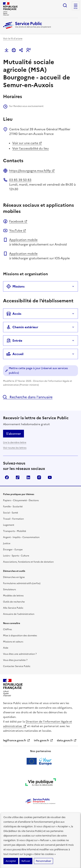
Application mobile (23, 240)
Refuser (26, 861)
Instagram (39, 477)
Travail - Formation (13, 519)
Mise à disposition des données (20, 636)
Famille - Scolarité (13, 507)
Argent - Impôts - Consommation (21, 537)
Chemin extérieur (22, 327)
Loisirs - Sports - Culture (16, 556)
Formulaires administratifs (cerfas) (22, 583)
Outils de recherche (14, 602)
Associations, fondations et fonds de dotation (28, 562)
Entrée (14, 341)
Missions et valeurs (13, 642)
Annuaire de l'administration (19, 614)
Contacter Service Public (17, 666)
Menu (76, 8)
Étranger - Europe (13, 550)
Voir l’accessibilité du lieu (31, 148)
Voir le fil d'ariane (13, 39)
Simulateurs (9, 589)
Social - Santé (11, 513)
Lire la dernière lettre (15, 442)
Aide (6, 648)
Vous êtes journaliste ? (15, 660)
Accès (14, 314)
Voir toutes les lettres (15, 448)
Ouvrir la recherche (65, 5)
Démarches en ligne (14, 577)
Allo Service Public (13, 608)
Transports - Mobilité (15, 531)
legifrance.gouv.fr (17, 740)
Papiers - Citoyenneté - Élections (21, 500)
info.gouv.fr (43, 740)
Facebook (18, 221)
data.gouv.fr (67, 740)
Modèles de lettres (13, 596)
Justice (7, 543)
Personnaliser (43, 861)
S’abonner (13, 434)
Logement (9, 525)
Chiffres (7, 629)
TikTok (18, 477)
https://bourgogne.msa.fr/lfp (32, 171)
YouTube (18, 231)
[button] (28, 50)
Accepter (11, 861)
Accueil (15, 354)
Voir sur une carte (27, 143)
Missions (15, 286)
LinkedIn (28, 477)
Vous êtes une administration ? (20, 654)
